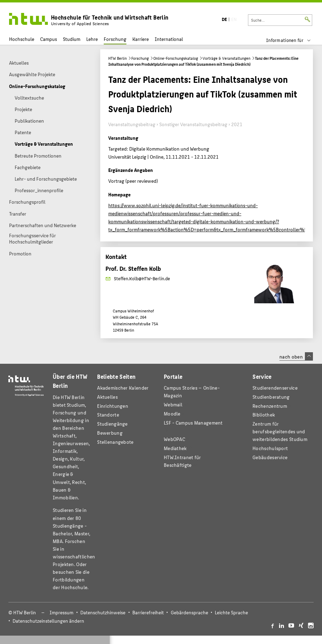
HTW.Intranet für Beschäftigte (182, 461)
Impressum (61, 612)
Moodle (172, 414)
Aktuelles (107, 397)
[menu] (293, 40)
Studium (72, 39)
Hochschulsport (270, 448)
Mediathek (175, 448)
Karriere (141, 39)
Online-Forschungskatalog (176, 58)
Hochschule (22, 39)
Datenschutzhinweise (103, 612)
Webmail (173, 404)
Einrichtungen (113, 406)
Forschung (115, 39)
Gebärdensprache (189, 612)
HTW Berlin (118, 58)
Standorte (108, 415)
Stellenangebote (115, 442)
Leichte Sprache (231, 612)
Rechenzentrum (270, 406)
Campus (49, 39)
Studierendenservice (275, 388)
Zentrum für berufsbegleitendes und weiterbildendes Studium (280, 431)
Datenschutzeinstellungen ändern (48, 621)
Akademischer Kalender (123, 388)
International (169, 39)
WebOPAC (174, 439)
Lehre (92, 39)
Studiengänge (112, 424)
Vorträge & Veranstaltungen (226, 58)
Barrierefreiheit (148, 612)
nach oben (296, 356)
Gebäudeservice (270, 457)
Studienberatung (271, 397)
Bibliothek (264, 415)
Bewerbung (110, 433)
